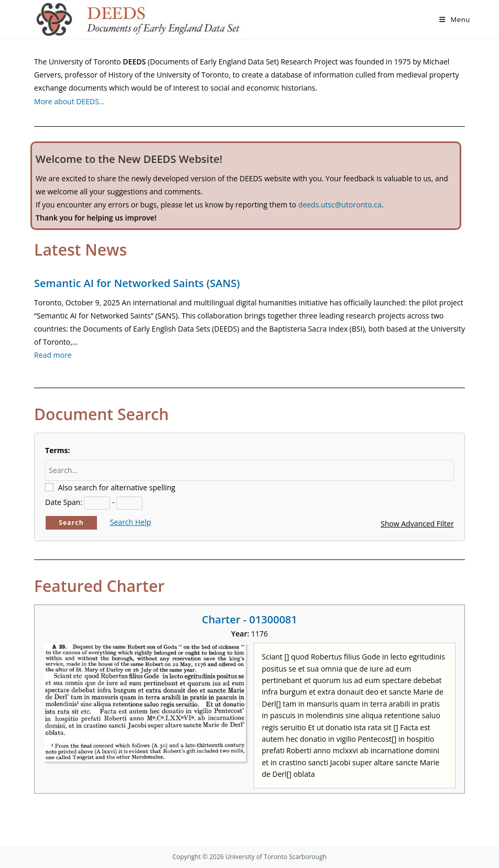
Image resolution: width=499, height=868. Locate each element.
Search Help (131, 522)
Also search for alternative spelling (117, 487)
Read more (53, 355)
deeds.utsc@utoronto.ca (340, 205)
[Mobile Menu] (455, 19)
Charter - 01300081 (249, 619)
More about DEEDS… (69, 101)
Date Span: (64, 502)
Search (71, 523)
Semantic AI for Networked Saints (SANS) (137, 283)
